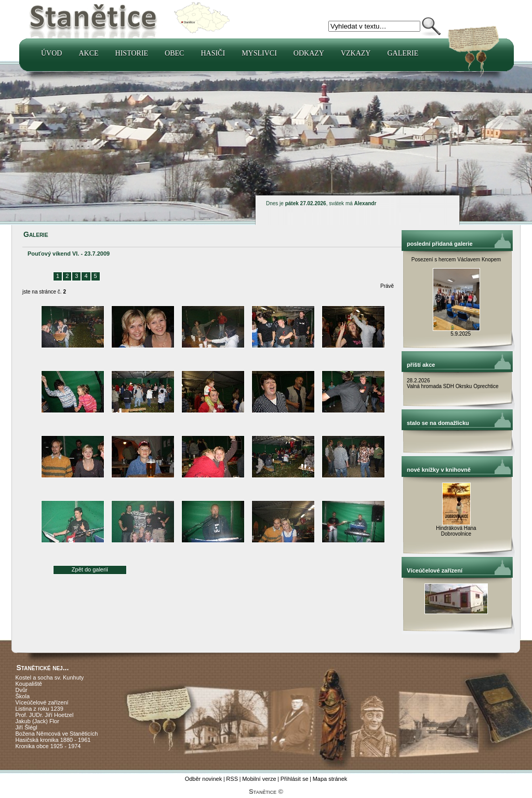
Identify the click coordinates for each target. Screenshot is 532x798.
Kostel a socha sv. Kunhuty (50, 677)
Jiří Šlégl (26, 727)
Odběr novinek (204, 779)
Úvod (51, 53)
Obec (174, 53)
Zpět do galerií (90, 569)
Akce (88, 53)
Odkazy (309, 53)
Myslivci (259, 53)
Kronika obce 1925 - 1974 (48, 746)
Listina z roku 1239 (39, 709)
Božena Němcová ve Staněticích (57, 734)
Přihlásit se (295, 779)
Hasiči (213, 53)
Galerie (403, 53)
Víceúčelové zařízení (42, 702)
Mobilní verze (259, 779)
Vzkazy (356, 53)
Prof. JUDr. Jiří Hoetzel (45, 715)
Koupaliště (29, 684)
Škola (23, 696)
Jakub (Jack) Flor (37, 721)
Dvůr (22, 690)
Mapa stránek (330, 779)
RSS (232, 779)
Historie (132, 53)
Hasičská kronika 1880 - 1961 (53, 740)
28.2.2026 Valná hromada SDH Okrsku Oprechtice (453, 383)
